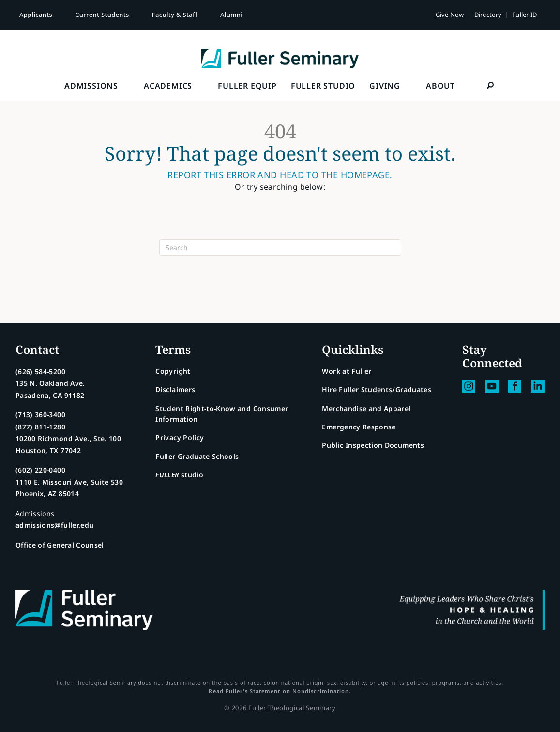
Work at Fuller (347, 371)
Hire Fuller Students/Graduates (377, 389)
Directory (488, 15)
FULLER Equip (247, 86)
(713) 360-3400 (40, 415)
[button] (490, 85)
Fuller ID (524, 15)
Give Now (450, 15)
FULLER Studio (323, 86)
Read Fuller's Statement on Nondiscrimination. (280, 691)
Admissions (91, 86)
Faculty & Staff (175, 15)
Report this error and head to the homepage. (280, 175)
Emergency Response (359, 427)
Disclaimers (175, 389)
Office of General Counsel (60, 545)
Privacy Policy (180, 437)
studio (179, 475)
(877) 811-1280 (40, 427)
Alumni (231, 15)
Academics (168, 86)
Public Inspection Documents (373, 445)
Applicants (36, 15)
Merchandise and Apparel (366, 408)
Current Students (102, 15)
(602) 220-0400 (40, 470)
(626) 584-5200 (40, 372)
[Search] (280, 247)
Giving (385, 86)
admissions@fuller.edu (54, 525)
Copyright (173, 371)
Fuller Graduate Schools (197, 456)
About (440, 86)
